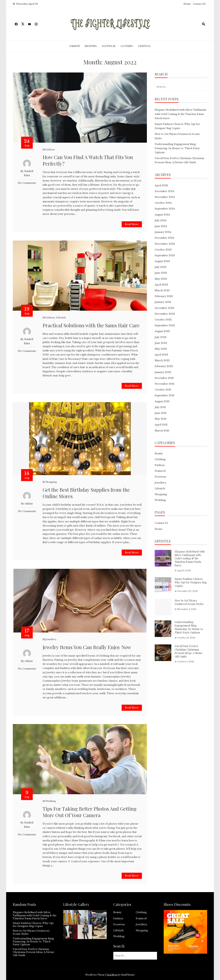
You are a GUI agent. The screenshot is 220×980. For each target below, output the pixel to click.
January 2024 (163, 232)
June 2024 (161, 226)
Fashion (75, 46)
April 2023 (161, 285)
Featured (160, 471)
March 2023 (162, 290)
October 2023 (163, 250)
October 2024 (163, 203)
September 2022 (165, 325)
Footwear (109, 46)
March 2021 (162, 431)
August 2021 (162, 401)
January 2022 (163, 372)
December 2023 (164, 238)
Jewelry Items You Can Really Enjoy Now (87, 647)
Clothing (127, 46)
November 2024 (165, 197)
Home (187, 4)
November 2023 (165, 244)
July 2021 (160, 407)
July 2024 (161, 220)
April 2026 (161, 185)
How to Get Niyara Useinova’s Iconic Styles (189, 602)
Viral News (112, 975)
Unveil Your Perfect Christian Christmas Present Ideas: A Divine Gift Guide (188, 651)
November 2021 (165, 384)
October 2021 (163, 390)
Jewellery (51, 639)
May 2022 (161, 349)
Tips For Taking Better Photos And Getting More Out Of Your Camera (90, 812)
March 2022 (162, 360)
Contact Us (199, 4)
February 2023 (164, 296)
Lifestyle (144, 46)
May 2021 (161, 419)
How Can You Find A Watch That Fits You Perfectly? (88, 160)
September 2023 (165, 255)
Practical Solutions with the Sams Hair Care (91, 325)
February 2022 (164, 366)
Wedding (51, 801)
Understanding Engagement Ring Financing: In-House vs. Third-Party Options (177, 148)
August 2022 (162, 331)
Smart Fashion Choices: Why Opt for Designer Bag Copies (191, 582)
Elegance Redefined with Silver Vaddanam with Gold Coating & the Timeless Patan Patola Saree (180, 114)
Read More (132, 224)
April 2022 (161, 355)
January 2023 (163, 302)
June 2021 (161, 413)
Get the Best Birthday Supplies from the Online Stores (86, 493)
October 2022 (163, 320)
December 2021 (164, 378)
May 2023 (161, 279)
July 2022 (161, 337)
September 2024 (165, 209)
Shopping (91, 46)
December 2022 (164, 308)
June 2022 (161, 343)
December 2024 (164, 191)
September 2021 (165, 395)
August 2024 (162, 215)
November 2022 (165, 314)
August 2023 (162, 261)
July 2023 (161, 267)
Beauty (159, 454)
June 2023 (161, 273)
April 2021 (161, 425)
